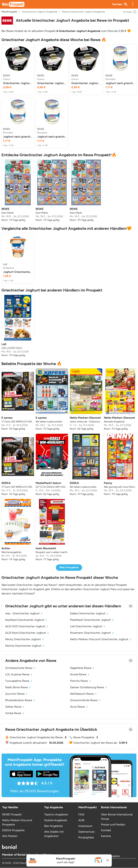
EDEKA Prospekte (13, 830)
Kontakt (106, 830)
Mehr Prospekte (69, 567)
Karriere (106, 836)
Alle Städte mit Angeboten (54, 834)
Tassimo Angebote (56, 814)
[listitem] (18, 70)
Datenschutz (87, 832)
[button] (133, 4)
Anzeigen (130, 12)
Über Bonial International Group (117, 817)
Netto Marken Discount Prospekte (17, 822)
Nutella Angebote (56, 820)
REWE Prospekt (12, 814)
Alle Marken (10, 836)
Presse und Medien (113, 825)
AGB (81, 820)
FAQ (81, 814)
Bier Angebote (53, 826)
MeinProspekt (9, 12)
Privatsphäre (86, 837)
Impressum (85, 826)
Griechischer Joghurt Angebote (40, 12)
